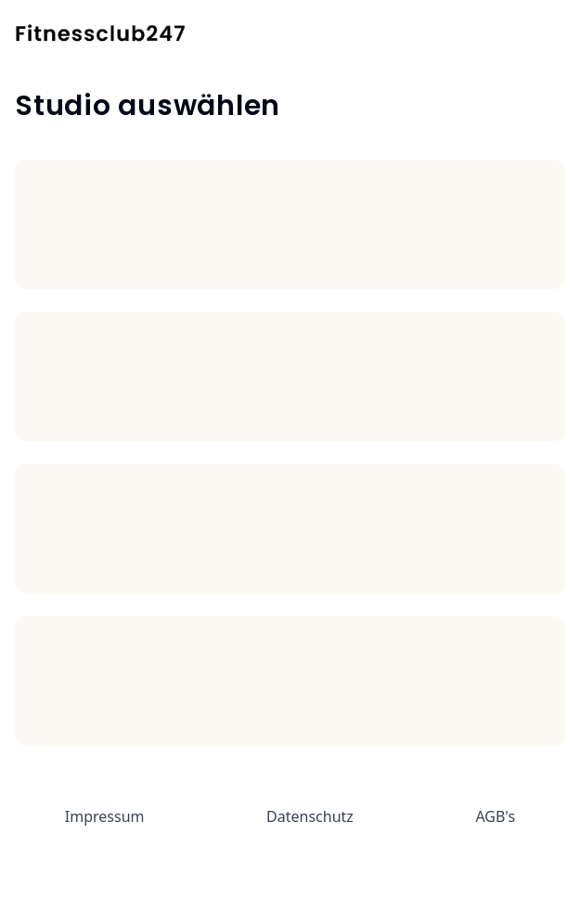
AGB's (495, 816)
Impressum (105, 816)
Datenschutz (310, 816)
